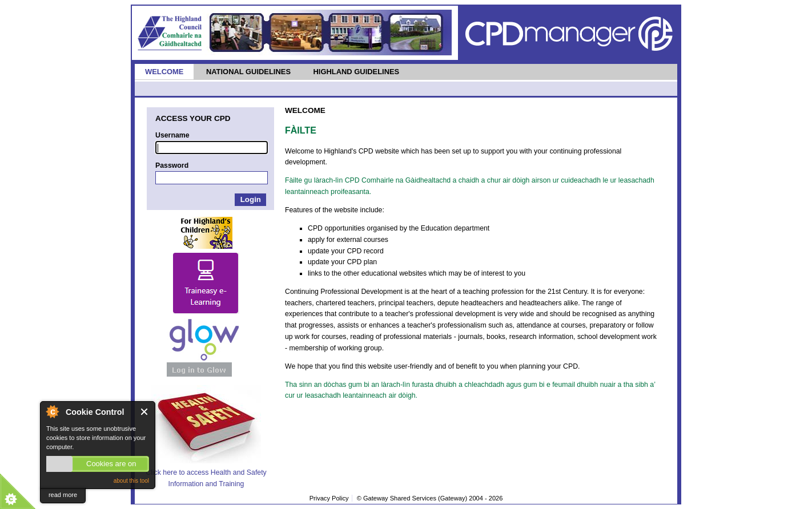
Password (172, 165)
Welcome (164, 72)
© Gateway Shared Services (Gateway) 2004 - (430, 498)
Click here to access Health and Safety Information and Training (206, 472)
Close (145, 412)
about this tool (131, 481)
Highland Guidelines (356, 72)
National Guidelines (248, 72)
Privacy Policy (329, 498)
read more (63, 495)
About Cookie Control (52, 411)
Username (172, 135)
